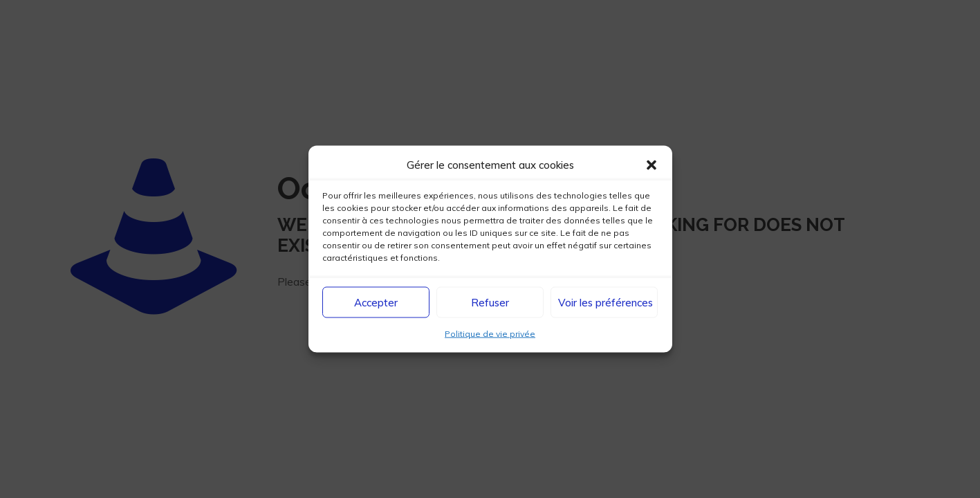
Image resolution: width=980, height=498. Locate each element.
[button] (651, 165)
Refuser (490, 302)
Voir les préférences (605, 302)
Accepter (376, 302)
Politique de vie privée (490, 334)
